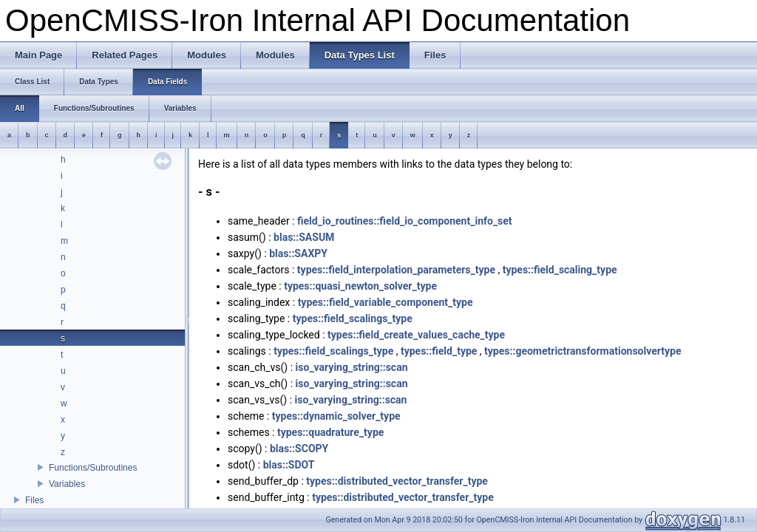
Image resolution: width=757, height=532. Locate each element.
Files (34, 500)
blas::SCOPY (299, 449)
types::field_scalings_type (353, 318)
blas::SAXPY (298, 253)
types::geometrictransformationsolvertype (583, 351)
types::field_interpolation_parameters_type (396, 270)
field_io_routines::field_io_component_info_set (405, 221)
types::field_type (439, 351)
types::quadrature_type (330, 432)
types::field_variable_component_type (386, 302)
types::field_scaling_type (560, 270)
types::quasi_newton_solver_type (360, 286)
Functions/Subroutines (93, 468)
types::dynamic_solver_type (336, 416)
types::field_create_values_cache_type (416, 335)
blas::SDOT (289, 465)
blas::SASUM (304, 237)
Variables (67, 484)
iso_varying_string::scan (352, 367)
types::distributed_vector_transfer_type (397, 481)
